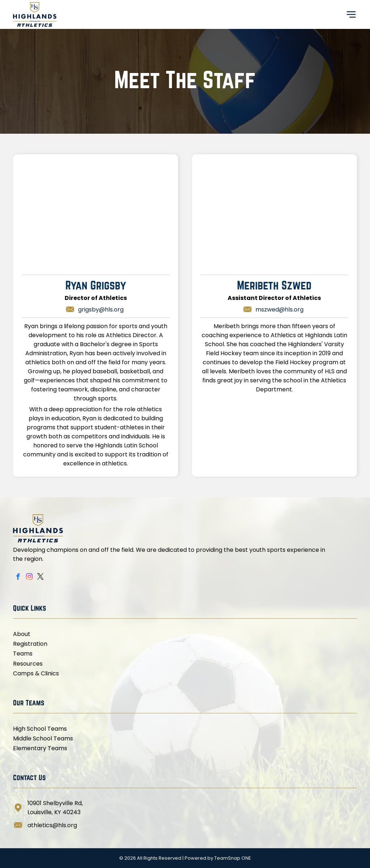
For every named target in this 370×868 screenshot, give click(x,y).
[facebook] (18, 578)
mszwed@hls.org (279, 310)
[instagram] (29, 578)
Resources (28, 664)
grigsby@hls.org (101, 310)
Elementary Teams (40, 748)
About (22, 634)
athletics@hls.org (52, 825)
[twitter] (40, 578)
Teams (23, 654)
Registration (30, 644)
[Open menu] (351, 14)
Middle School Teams (43, 738)
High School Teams (40, 729)
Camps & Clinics (36, 673)
